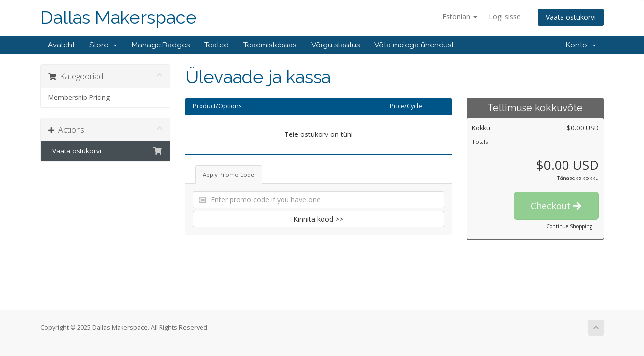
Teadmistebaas (270, 45)
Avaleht (61, 45)
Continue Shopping (569, 226)
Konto (581, 45)
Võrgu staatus (335, 45)
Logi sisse (505, 17)
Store (103, 45)
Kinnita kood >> (318, 219)
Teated (217, 45)
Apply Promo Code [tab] (229, 174)
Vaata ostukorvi (571, 17)
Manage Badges (161, 45)
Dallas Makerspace (119, 18)
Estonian (460, 17)
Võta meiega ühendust (414, 45)
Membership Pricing (79, 97)
